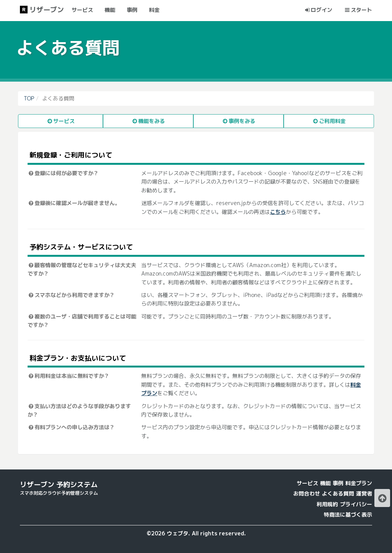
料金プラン (359, 483)
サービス (307, 483)
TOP (29, 98)
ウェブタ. (178, 533)
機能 (325, 483)
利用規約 (327, 504)
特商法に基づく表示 (348, 514)
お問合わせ (307, 493)
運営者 (364, 493)
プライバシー (356, 504)
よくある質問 (338, 493)
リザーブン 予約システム (59, 485)
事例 (338, 483)
